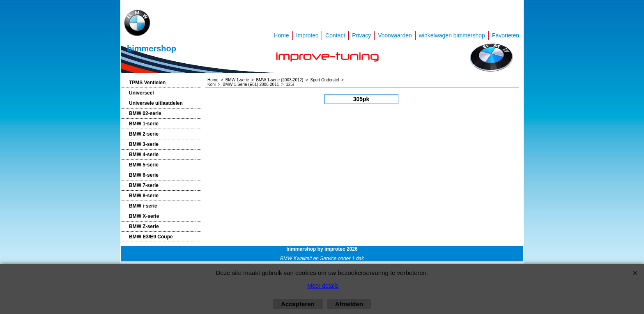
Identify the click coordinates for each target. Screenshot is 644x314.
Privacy (361, 35)
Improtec (307, 35)
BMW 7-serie (144, 185)
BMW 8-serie (144, 196)
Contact (335, 35)
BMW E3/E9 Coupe (151, 237)
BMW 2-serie (144, 134)
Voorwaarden (395, 35)
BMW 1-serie (144, 124)
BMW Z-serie (144, 226)
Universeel (141, 93)
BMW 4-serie (144, 155)
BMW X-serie (144, 216)
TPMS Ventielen (147, 83)
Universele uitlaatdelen (156, 103)
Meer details (323, 286)
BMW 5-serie (144, 165)
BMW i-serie (143, 206)
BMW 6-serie (144, 175)
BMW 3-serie (144, 144)
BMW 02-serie (145, 113)
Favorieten (506, 35)
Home (281, 35)
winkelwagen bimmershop (452, 35)
